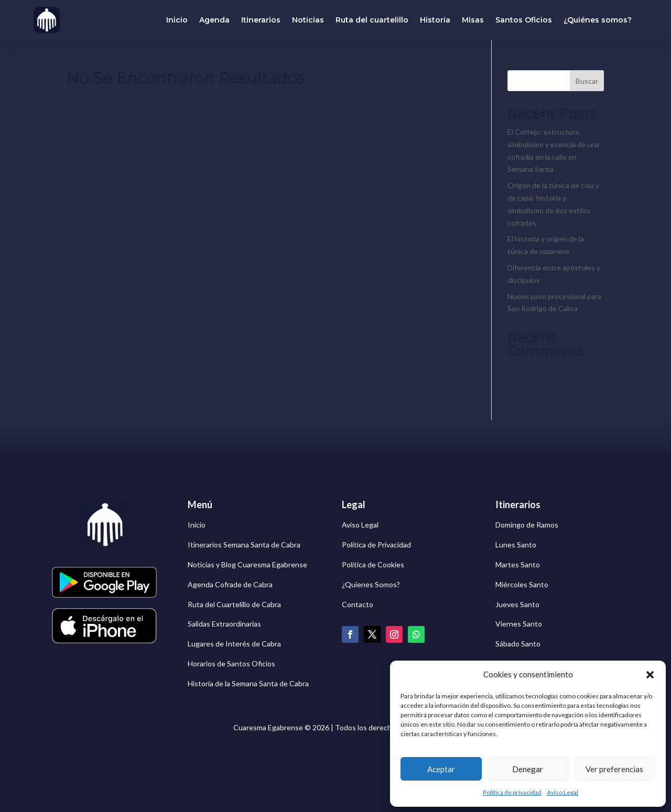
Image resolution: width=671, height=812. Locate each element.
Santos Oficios (524, 20)
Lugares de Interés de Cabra (234, 644)
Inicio (177, 20)
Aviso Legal (562, 792)
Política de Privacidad (376, 545)
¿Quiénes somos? (598, 20)
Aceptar (441, 769)
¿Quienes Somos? (371, 584)
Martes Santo (518, 564)
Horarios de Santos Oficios (231, 663)
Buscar (587, 81)
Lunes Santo (516, 545)
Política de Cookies (373, 564)
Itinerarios (261, 20)
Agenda (214, 20)
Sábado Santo (518, 644)
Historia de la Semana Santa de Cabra (248, 683)
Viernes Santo (519, 624)
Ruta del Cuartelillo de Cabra (234, 604)
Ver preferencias (614, 769)
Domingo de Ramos (527, 525)
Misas (473, 20)
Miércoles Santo (522, 584)
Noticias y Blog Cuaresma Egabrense (247, 564)
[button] (650, 675)
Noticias (308, 20)
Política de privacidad (512, 792)
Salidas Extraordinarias (224, 624)
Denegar (528, 769)
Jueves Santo (517, 604)
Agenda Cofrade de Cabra (230, 584)
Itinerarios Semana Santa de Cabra (244, 545)
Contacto (358, 604)
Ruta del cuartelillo (372, 20)
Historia (435, 20)
